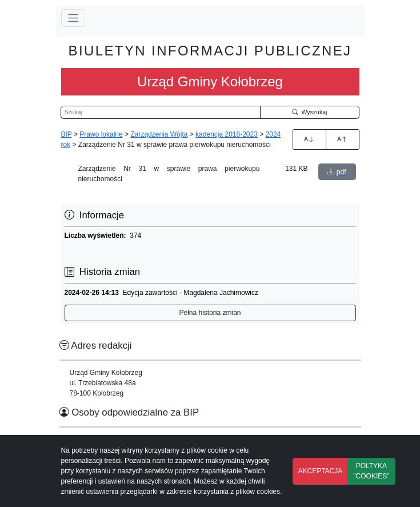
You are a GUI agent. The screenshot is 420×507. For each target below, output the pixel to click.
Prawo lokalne (101, 134)
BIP (67, 134)
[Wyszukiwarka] (161, 113)
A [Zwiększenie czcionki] (309, 139)
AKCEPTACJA (321, 471)
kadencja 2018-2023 (227, 134)
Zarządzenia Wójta (159, 134)
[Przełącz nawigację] (73, 18)
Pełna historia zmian (210, 313)
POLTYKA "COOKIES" (371, 471)
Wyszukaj (310, 112)
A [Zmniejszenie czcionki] (342, 139)
